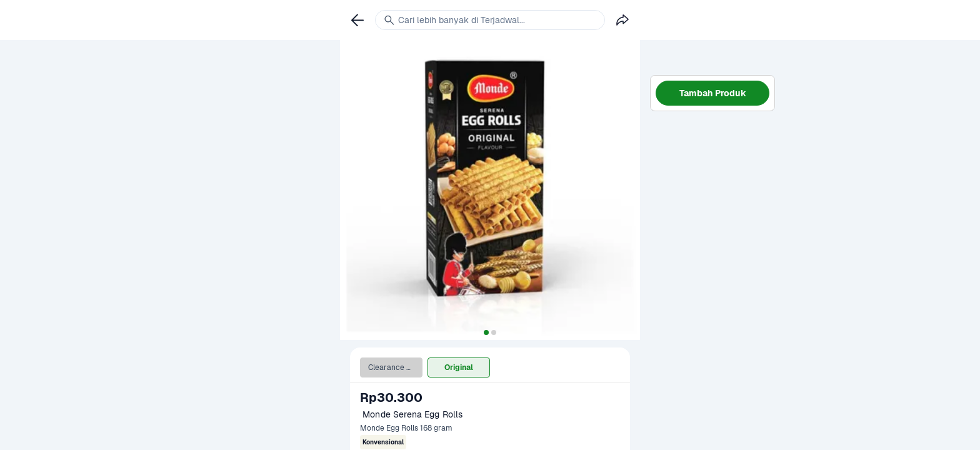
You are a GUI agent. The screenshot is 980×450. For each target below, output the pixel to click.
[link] (357, 20)
